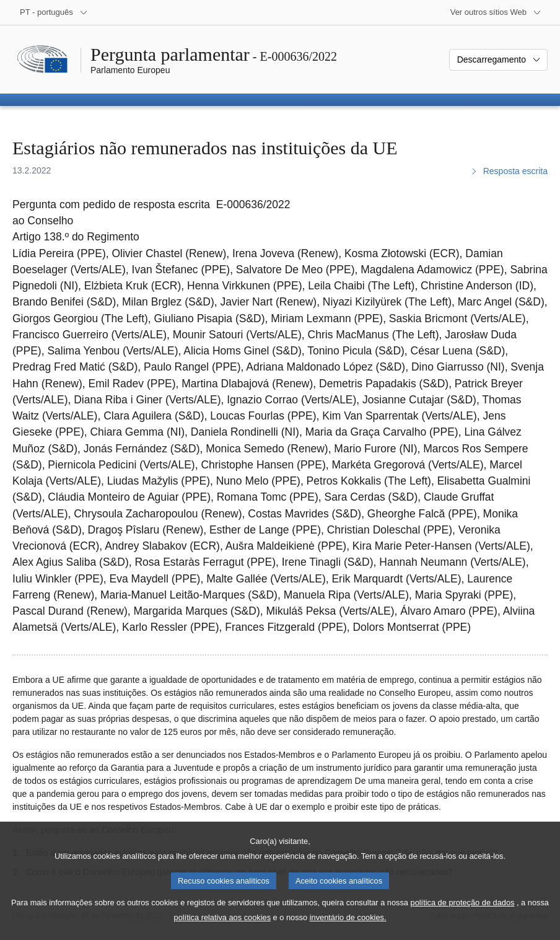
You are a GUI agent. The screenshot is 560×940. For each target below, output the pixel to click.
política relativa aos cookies (223, 927)
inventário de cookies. (348, 927)
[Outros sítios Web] (496, 12)
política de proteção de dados (463, 912)
